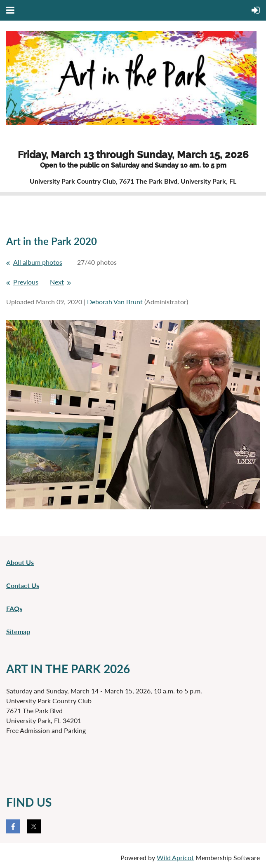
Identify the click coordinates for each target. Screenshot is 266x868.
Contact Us (23, 585)
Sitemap (18, 631)
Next (57, 282)
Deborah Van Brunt (115, 302)
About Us (20, 562)
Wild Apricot (175, 857)
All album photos (38, 262)
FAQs (14, 608)
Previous (26, 282)
